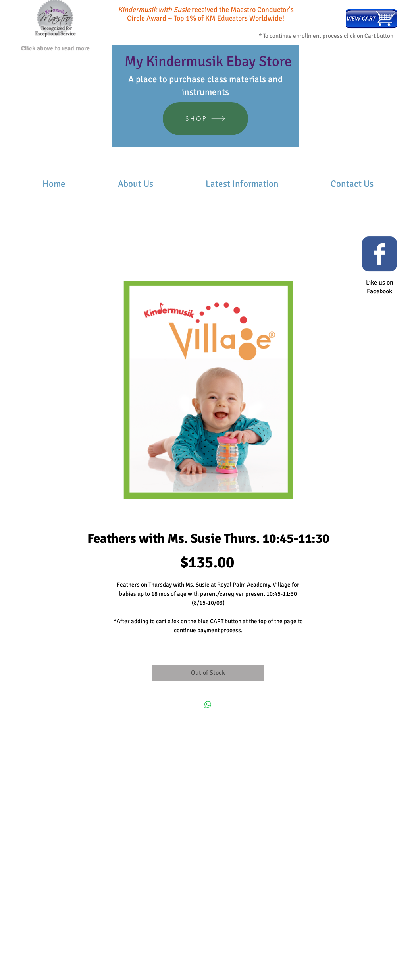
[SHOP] (205, 119)
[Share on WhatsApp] (208, 705)
